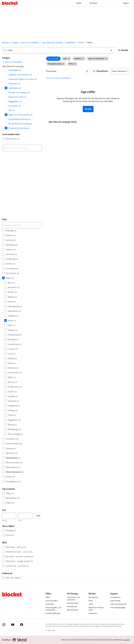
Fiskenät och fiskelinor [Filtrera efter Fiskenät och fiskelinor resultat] (20, 75)
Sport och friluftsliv (30, 42)
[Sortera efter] (121, 71)
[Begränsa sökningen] (22, 225)
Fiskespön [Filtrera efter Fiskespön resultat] (14, 84)
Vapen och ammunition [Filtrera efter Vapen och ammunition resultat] (20, 115)
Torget (15, 42)
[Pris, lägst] (9, 516)
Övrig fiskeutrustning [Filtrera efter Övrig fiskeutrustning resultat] (19, 119)
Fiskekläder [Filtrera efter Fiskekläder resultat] (15, 70)
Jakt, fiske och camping (52, 42)
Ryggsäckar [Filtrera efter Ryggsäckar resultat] (15, 101)
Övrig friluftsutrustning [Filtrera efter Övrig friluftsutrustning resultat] (20, 124)
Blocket (6, 42)
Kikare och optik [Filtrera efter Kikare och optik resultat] (17, 97)
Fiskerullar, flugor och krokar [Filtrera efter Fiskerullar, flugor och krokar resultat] (23, 79)
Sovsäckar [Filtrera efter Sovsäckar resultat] (14, 106)
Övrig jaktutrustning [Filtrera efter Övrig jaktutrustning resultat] (19, 128)
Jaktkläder (71, 42)
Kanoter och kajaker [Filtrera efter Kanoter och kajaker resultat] (19, 92)
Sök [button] (38, 516)
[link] (12, 62)
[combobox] (58, 50)
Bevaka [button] (88, 109)
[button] (123, 50)
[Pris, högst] (25, 516)
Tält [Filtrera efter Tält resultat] (12, 110)
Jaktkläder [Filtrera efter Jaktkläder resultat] (15, 88)
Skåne (81, 42)
